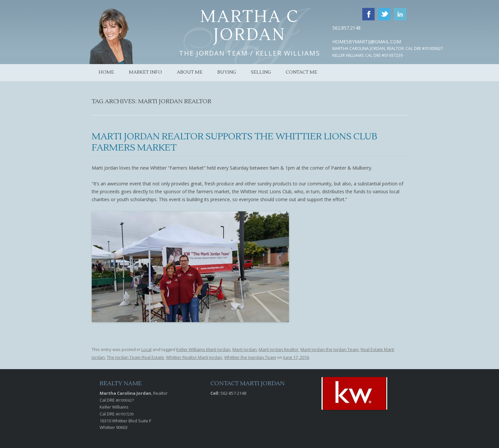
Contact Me (301, 72)
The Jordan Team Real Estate (135, 357)
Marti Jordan (245, 349)
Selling (261, 72)
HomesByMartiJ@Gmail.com (367, 42)
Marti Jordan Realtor (279, 349)
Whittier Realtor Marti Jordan (194, 357)
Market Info (145, 72)
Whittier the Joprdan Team (250, 357)
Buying (227, 72)
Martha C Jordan (250, 26)
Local (146, 349)
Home (106, 72)
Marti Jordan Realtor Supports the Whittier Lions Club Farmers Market (235, 142)
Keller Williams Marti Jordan (203, 349)
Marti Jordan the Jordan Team (330, 349)
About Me (190, 72)
